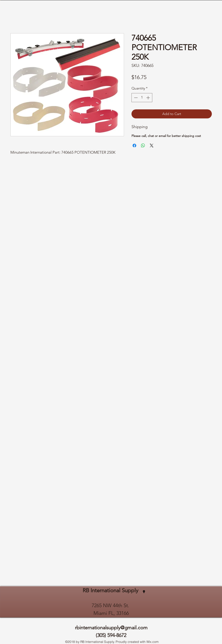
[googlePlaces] (144, 592)
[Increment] (148, 98)
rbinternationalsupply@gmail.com (111, 628)
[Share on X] (152, 146)
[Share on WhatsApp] (143, 146)
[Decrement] (135, 98)
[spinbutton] (142, 98)
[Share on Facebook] (134, 146)
